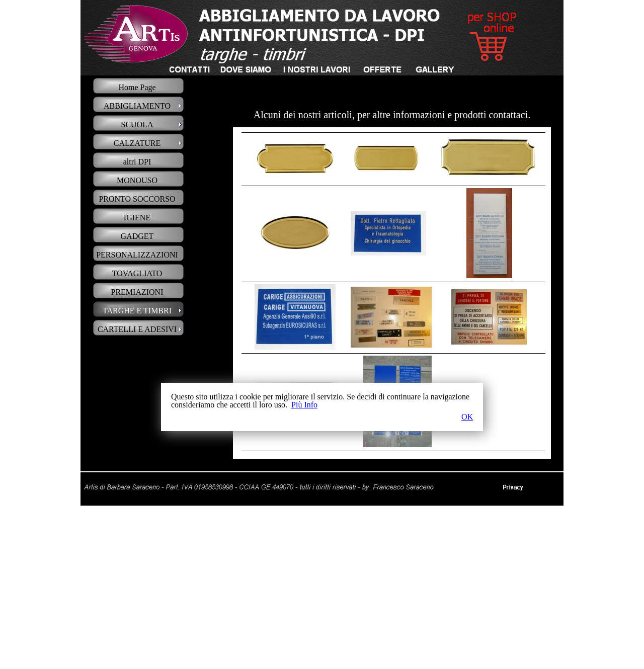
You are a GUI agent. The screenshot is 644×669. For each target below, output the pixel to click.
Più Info (304, 405)
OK (467, 417)
